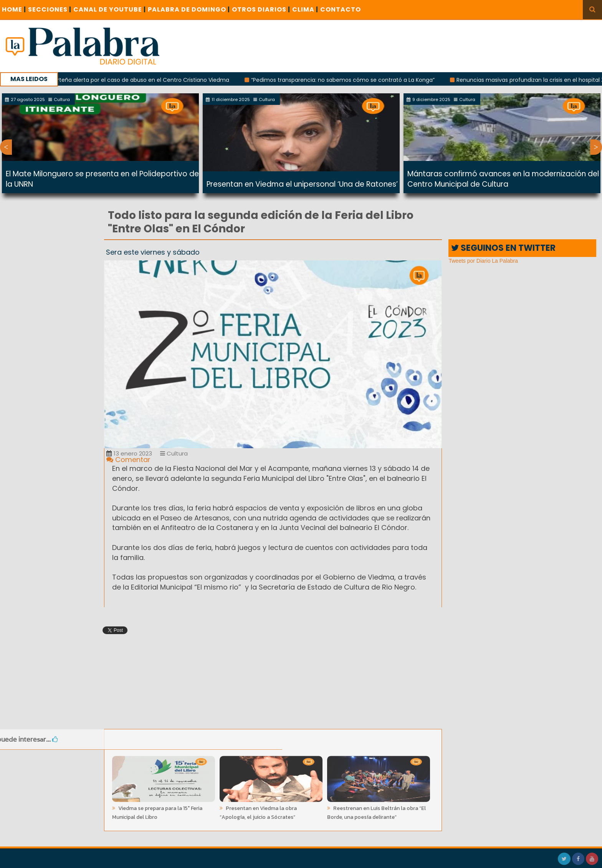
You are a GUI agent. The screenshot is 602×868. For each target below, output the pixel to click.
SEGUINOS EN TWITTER (503, 248)
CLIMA (305, 9)
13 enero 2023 (129, 453)
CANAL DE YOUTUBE (110, 9)
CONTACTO (341, 9)
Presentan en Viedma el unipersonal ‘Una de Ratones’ (302, 184)
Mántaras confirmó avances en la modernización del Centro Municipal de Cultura (503, 179)
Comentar (128, 460)
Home (14, 9)
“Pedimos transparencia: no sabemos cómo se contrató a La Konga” (347, 80)
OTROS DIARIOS (261, 9)
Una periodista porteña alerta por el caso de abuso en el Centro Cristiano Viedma (124, 80)
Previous (6, 147)
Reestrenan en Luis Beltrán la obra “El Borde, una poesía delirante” (376, 811)
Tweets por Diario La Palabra (483, 261)
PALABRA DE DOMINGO (189, 9)
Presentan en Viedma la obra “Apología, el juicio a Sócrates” (258, 811)
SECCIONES (50, 9)
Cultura (174, 453)
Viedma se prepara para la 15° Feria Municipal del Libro (157, 811)
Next (596, 147)
